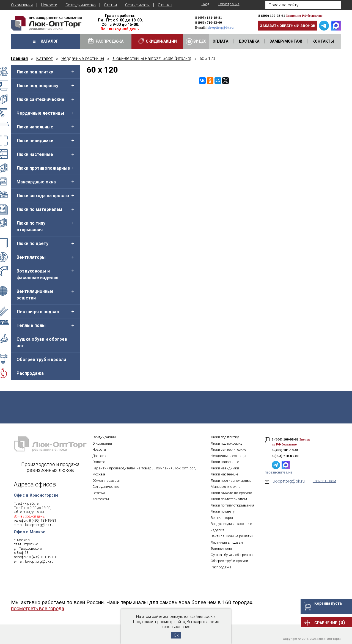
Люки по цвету (32, 243)
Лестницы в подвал (38, 312)
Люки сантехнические (40, 99)
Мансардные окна (36, 182)
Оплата (99, 462)
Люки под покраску (37, 86)
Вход (205, 4)
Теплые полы (31, 325)
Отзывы (165, 5)
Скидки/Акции (104, 437)
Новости (49, 5)
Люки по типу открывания (31, 226)
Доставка (101, 456)
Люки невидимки (35, 141)
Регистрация (229, 4)
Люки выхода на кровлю (43, 196)
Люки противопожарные (43, 168)
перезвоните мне (279, 472)
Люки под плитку (35, 72)
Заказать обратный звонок (288, 26)
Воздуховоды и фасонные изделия (37, 274)
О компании (22, 5)
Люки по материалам (39, 209)
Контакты (101, 499)
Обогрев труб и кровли (41, 360)
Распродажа (30, 373)
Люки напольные (35, 127)
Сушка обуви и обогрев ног (42, 342)
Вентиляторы (31, 257)
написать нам (324, 481)
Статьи (110, 5)
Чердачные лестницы (40, 113)
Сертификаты (137, 5)
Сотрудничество (81, 5)
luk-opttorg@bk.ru (220, 27)
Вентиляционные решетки (35, 295)
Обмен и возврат (107, 481)
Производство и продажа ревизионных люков (50, 467)
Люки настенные (35, 154)
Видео (196, 42)
